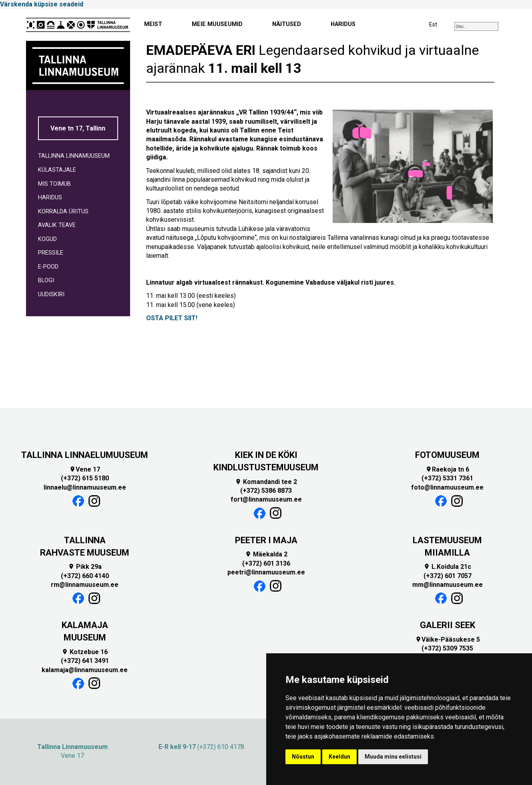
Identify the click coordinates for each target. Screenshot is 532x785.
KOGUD (47, 239)
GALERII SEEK (448, 625)
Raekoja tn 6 (447, 469)
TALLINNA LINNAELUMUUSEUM (85, 455)
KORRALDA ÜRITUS (63, 212)
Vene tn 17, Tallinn (78, 128)
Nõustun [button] (303, 757)
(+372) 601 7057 (448, 576)
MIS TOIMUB (54, 184)
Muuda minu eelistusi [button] (393, 757)
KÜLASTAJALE (57, 170)
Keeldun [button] (339, 757)
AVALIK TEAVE (57, 225)
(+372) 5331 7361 (447, 478)
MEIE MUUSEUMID (217, 24)
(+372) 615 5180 (85, 478)
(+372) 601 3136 (266, 563)
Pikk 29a (85, 567)
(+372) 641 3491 (85, 661)
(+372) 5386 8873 (266, 491)
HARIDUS (343, 24)
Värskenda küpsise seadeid (42, 4)
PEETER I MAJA (266, 540)
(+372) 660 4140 (85, 576)
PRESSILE (51, 253)
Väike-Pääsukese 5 (448, 639)
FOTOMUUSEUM (447, 455)
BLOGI (46, 280)
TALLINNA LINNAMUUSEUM (74, 156)
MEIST (153, 24)
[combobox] (476, 26)
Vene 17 (85, 469)
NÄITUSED (287, 24)
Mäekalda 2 (266, 554)
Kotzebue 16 (85, 652)
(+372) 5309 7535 (447, 648)
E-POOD (48, 267)
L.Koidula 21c (447, 567)
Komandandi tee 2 (266, 482)
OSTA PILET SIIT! (172, 318)
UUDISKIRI (51, 294)
